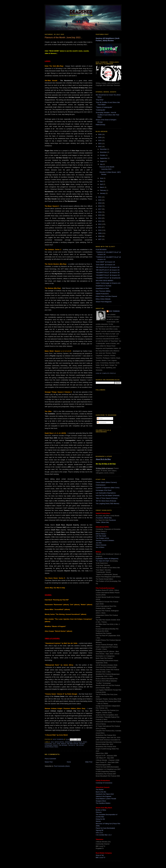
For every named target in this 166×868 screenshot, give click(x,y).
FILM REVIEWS (101, 250)
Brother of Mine (101, 810)
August (102, 161)
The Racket (100, 790)
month (64, 744)
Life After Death (101, 536)
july (54, 744)
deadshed (69, 742)
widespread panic (52, 747)
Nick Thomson (114, 311)
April (102, 184)
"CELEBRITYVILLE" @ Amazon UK (108, 273)
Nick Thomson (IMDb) (103, 291)
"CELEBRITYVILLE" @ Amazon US (108, 275)
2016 (100, 212)
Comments (102, 422)
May (102, 181)
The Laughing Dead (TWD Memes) (107, 504)
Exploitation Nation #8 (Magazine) (107, 559)
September (104, 158)
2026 (100, 134)
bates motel (59, 742)
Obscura (99, 812)
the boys (72, 745)
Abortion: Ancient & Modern (105, 540)
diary (85, 742)
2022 (52, 742)
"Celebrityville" (101, 110)
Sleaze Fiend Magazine (104, 302)
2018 (100, 206)
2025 (100, 137)
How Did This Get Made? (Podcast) (108, 495)
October (103, 155)
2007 (100, 239)
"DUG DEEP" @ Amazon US (105, 265)
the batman (63, 745)
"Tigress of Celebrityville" (104, 107)
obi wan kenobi (73, 744)
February (103, 190)
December (104, 149)
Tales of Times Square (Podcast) (107, 498)
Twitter (98, 522)
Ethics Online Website (103, 299)
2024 (100, 140)
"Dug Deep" (100, 100)
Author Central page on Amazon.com (108, 283)
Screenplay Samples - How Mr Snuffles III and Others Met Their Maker (107, 115)
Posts (100, 418)
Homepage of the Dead (104, 490)
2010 (100, 230)
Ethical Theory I (101, 534)
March (102, 187)
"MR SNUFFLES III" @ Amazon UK (108, 267)
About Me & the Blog (103, 459)
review (82, 744)
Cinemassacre (101, 485)
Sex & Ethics (100, 547)
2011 (100, 227)
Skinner (98, 821)
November (104, 152)
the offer (80, 745)
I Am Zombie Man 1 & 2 (104, 835)
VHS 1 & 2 (99, 833)
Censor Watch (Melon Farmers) (106, 482)
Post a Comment (50, 759)
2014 (100, 218)
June (102, 178)
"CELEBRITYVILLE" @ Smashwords (108, 278)
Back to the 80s (101, 792)
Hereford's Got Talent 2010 (105, 794)
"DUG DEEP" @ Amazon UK (105, 262)
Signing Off (99, 830)
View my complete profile (106, 373)
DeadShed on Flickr (102, 288)
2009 (100, 233)
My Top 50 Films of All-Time (106, 464)
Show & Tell (100, 855)
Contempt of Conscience (104, 783)
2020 (100, 200)
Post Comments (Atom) (62, 766)
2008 (100, 236)
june (59, 744)
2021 (100, 197)
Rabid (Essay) (101, 125)
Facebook (100, 518)
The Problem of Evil (102, 538)
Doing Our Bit (100, 819)
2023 (100, 143)
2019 (100, 203)
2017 (100, 209)
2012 (100, 224)
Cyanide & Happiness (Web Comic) (108, 488)
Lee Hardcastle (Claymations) (106, 493)
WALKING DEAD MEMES (104, 281)
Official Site (108, 518)
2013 (100, 221)
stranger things (51, 745)
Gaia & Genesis (101, 545)
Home (69, 762)
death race (78, 742)
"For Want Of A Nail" (102, 561)
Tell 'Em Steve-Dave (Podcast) (106, 501)
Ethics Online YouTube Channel (106, 296)
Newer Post (49, 762)
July (101, 164)
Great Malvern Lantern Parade (106, 799)
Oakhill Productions (102, 294)
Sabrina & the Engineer (104, 796)
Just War (99, 543)
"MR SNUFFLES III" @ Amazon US (108, 270)
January (103, 193)
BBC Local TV (100, 857)
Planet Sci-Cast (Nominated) (105, 828)
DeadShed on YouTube (104, 286)
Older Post (89, 762)
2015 (100, 215)
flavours (48, 744)
